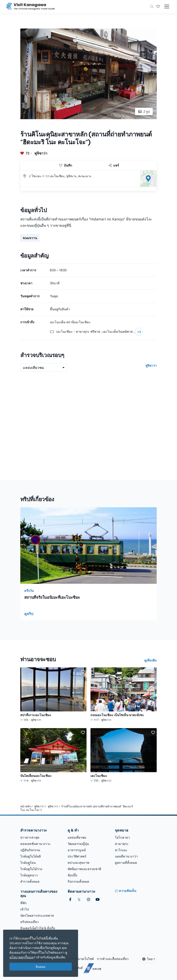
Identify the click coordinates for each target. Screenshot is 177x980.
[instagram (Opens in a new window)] (88, 899)
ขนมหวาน (30, 238)
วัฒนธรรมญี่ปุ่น (78, 844)
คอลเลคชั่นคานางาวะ (35, 844)
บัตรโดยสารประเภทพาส (37, 916)
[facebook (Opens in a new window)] (70, 899)
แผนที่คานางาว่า (126, 856)
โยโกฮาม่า (122, 837)
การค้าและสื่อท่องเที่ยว (113, 959)
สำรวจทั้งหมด (30, 881)
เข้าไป (25, 909)
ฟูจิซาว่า (41, 153)
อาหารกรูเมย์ (77, 850)
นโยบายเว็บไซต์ (83, 959)
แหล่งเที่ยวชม (77, 837)
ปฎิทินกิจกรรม (30, 850)
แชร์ (114, 165)
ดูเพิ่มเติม (150, 660)
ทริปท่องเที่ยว (29, 922)
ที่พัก (23, 903)
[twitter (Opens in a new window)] (79, 899)
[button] (158, 6)
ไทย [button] (147, 959)
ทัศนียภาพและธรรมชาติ (84, 869)
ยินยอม (41, 967)
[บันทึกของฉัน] (158, 6)
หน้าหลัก (26, 806)
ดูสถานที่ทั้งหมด (126, 863)
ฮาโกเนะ (121, 850)
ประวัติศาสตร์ (77, 856)
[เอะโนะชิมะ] (124, 755)
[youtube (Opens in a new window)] (98, 899)
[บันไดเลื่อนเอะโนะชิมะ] (53, 755)
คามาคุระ (122, 844)
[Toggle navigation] (167, 6)
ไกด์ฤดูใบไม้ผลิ (31, 856)
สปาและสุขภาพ (78, 863)
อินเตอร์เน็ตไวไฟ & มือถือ (38, 928)
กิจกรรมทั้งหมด (78, 881)
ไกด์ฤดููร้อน (28, 863)
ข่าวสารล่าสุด (30, 837)
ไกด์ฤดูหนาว (29, 875)
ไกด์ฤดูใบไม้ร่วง (31, 869)
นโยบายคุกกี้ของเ (21, 957)
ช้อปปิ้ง (72, 875)
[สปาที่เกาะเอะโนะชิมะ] (53, 695)
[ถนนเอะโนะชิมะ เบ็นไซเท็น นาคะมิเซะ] (124, 695)
